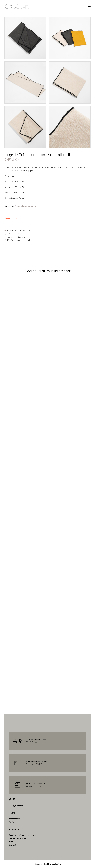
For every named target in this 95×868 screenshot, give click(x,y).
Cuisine (18, 206)
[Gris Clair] (17, 6)
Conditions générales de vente (22, 835)
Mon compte (14, 819)
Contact (12, 845)
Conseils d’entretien (18, 838)
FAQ (11, 841)
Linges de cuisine (29, 206)
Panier (12, 822)
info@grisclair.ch (16, 805)
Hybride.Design (54, 864)
